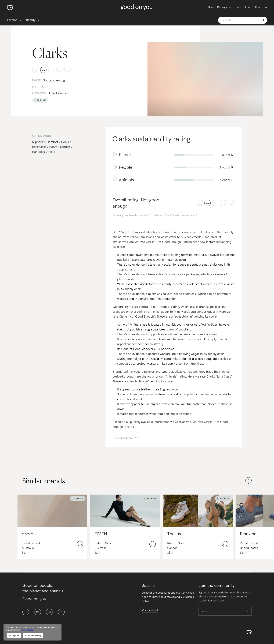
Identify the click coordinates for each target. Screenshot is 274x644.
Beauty (31, 20)
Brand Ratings (217, 7)
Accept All (14, 635)
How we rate (187, 215)
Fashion (12, 20)
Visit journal (150, 610)
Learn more (28, 630)
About (259, 7)
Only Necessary (33, 635)
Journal (241, 7)
